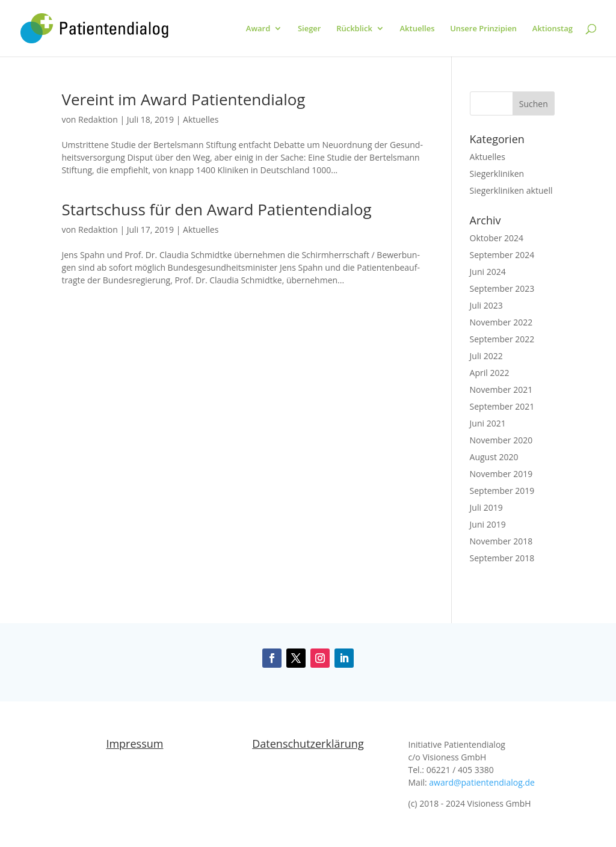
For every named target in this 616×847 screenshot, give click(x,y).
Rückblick (354, 29)
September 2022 (502, 339)
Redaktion (98, 119)
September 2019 (502, 491)
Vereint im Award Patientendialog (183, 99)
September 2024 (502, 255)
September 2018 (502, 558)
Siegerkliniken (497, 174)
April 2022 (490, 373)
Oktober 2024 (497, 238)
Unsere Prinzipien (483, 29)
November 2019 (501, 474)
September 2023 (502, 288)
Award (258, 29)
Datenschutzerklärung (308, 744)
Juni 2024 (488, 272)
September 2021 (502, 406)
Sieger (310, 29)
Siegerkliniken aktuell (511, 190)
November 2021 (501, 390)
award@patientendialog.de (482, 782)
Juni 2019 (488, 524)
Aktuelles (417, 29)
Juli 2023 (486, 305)
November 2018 (501, 541)
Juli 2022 (486, 356)
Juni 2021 (488, 423)
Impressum (134, 744)
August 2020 (494, 457)
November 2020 (501, 440)
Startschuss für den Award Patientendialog (216, 209)
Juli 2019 (486, 507)
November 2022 (501, 322)
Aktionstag (553, 29)
